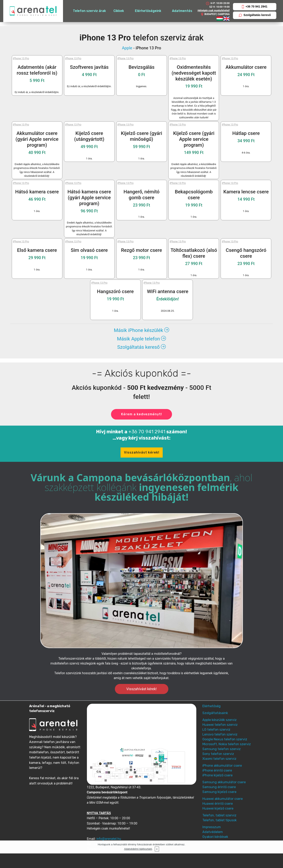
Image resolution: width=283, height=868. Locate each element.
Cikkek (119, 11)
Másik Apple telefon (142, 339)
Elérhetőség (211, 706)
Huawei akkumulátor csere (223, 799)
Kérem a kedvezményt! (141, 414)
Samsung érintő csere (219, 787)
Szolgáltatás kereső (255, 15)
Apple (127, 48)
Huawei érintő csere (218, 804)
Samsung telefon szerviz (222, 749)
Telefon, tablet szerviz (219, 815)
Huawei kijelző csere (218, 808)
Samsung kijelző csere (219, 792)
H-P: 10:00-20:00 (218, 3)
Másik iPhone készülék (141, 330)
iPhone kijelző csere (217, 775)
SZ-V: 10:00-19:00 (219, 7)
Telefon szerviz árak (89, 11)
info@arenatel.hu (109, 839)
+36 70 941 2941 (255, 7)
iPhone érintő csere (217, 770)
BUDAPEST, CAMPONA (215, 14)
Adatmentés (182, 11)
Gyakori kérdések (215, 837)
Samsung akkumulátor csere (224, 782)
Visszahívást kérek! (142, 452)
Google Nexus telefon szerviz (225, 739)
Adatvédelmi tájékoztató (138, 849)
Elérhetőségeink (148, 11)
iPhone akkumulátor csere (222, 766)
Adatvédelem (213, 832)
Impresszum (212, 827)
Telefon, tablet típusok (219, 820)
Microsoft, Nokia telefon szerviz (227, 744)
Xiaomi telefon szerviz (219, 759)
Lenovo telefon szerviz (220, 734)
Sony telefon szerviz (218, 754)
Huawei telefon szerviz (220, 725)
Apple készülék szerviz (219, 720)
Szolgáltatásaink (215, 713)
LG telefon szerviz (216, 730)
